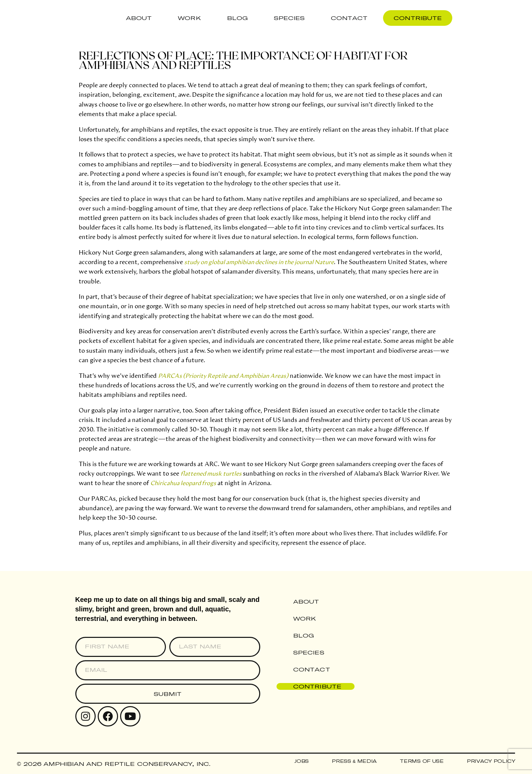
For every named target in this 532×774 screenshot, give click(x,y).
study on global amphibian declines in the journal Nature (259, 262)
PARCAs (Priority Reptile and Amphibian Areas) (223, 375)
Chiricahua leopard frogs (183, 483)
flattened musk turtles (211, 473)
